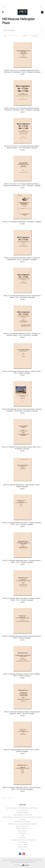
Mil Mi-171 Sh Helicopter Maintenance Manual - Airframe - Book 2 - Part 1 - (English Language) (22, 372)
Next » (16, 36)
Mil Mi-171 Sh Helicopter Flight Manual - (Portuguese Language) (22, 222)
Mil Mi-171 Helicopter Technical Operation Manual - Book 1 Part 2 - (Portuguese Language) (22, 448)
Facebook (20, 854)
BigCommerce (26, 865)
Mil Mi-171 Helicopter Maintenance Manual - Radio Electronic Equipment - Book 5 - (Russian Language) (22, 713)
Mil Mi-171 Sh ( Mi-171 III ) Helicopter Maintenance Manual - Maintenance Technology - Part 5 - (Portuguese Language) (22, 109)
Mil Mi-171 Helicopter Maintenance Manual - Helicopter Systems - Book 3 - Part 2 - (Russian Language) (22, 561)
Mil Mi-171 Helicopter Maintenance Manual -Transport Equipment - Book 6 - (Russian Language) (22, 637)
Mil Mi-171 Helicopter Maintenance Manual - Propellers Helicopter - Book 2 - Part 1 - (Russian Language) (22, 523)
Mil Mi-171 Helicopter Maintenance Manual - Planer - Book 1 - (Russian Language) (22, 751)
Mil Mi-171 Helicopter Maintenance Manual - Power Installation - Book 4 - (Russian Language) (22, 675)
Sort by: (26, 36)
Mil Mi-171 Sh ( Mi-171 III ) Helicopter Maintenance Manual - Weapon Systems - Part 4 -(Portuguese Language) (22, 147)
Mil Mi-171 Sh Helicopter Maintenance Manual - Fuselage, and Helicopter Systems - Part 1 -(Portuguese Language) (22, 334)
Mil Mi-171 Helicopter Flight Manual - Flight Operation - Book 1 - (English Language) (22, 486)
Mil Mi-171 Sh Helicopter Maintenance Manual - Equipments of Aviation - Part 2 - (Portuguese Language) (22, 296)
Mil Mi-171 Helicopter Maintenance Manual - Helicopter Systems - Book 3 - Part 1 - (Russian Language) (22, 599)
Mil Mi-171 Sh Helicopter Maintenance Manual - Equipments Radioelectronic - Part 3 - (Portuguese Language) (22, 259)
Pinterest (24, 854)
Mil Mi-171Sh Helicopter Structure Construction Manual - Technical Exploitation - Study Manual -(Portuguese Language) (22, 410)
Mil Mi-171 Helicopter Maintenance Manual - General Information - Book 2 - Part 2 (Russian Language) (22, 788)
